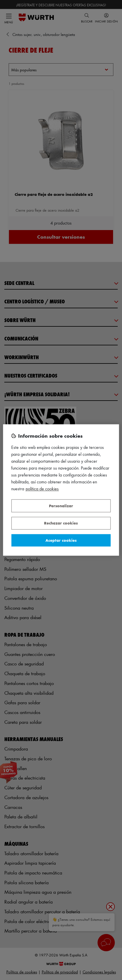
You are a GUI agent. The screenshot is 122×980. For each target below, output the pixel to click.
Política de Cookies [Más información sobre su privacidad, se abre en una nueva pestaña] (42, 489)
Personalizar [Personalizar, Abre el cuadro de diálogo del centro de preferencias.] (61, 506)
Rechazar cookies (61, 523)
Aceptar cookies (61, 540)
